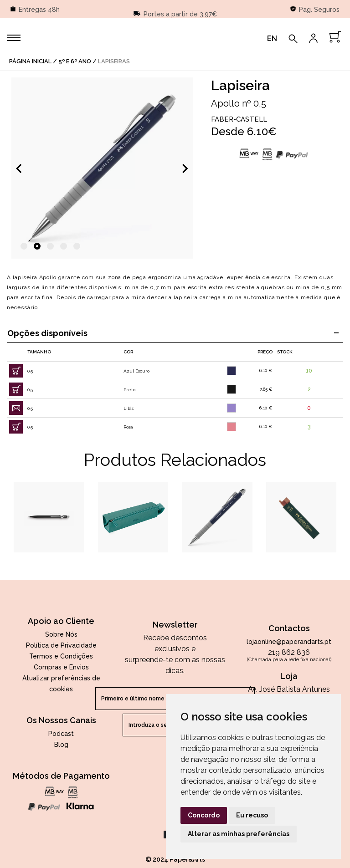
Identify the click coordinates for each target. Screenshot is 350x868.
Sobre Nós (61, 634)
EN (272, 38)
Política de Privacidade (61, 645)
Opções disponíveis (173, 333)
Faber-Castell (239, 119)
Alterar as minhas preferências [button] (239, 834)
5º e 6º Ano (75, 61)
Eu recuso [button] (252, 815)
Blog (61, 745)
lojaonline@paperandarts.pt (289, 642)
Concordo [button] (204, 815)
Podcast (61, 734)
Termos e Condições (61, 656)
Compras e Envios (61, 667)
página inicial (30, 61)
